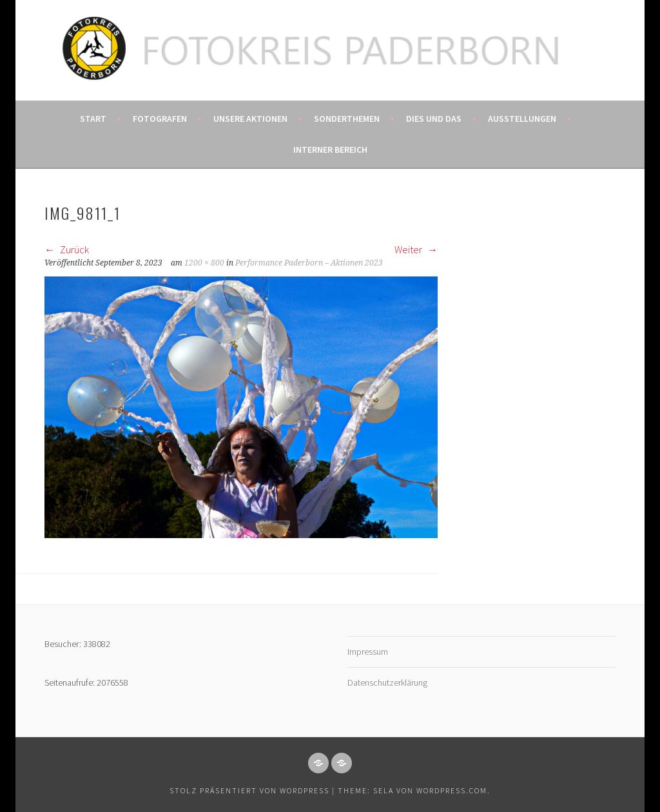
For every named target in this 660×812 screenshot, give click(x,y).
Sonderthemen (347, 119)
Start (93, 119)
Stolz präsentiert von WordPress (249, 790)
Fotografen (160, 119)
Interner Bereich (330, 150)
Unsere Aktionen (250, 119)
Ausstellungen (522, 119)
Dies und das (434, 119)
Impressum (368, 652)
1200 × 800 (204, 263)
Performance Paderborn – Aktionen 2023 (309, 263)
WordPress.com (452, 790)
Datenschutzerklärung (387, 682)
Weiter (416, 249)
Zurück (67, 249)
